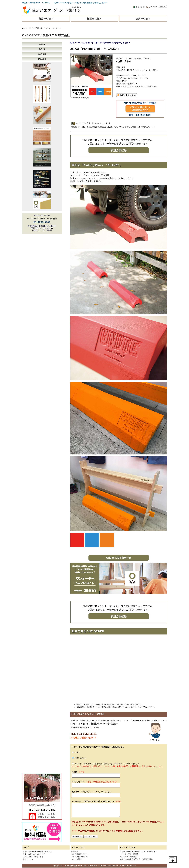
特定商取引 (42, 59)
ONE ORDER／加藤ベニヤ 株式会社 (46, 35)
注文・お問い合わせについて (34, 854)
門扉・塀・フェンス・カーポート (48, 28)
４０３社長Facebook (79, 857)
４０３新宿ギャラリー (80, 854)
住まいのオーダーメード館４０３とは (37, 852)
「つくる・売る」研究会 (129, 854)
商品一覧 (42, 49)
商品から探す (46, 19)
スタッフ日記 (76, 859)
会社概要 (42, 44)
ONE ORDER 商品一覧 (119, 558)
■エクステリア (28, 28)
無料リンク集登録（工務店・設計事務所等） (137, 859)
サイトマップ (28, 859)
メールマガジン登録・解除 (33, 857)
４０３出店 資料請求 (128, 857)
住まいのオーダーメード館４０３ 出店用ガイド (138, 852)
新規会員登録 (119, 150)
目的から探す (143, 19)
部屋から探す (94, 19)
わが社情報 (42, 54)
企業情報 (75, 852)
